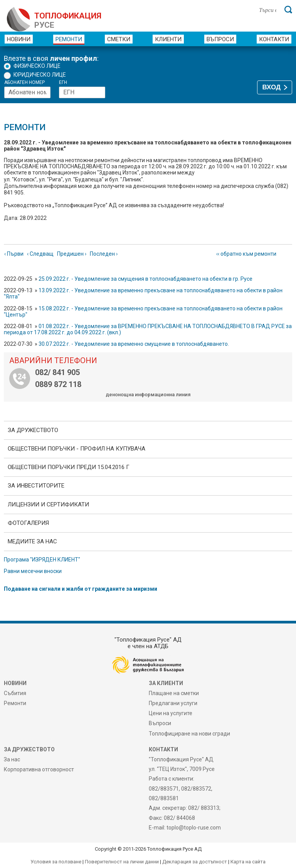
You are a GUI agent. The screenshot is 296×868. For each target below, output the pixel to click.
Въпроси (220, 39)
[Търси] (288, 10)
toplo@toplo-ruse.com (194, 828)
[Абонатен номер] (27, 92)
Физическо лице (37, 66)
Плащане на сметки (174, 693)
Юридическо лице (40, 75)
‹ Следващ (40, 254)
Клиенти (168, 39)
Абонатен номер (24, 83)
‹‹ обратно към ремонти (246, 254)
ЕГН (63, 83)
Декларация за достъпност (195, 862)
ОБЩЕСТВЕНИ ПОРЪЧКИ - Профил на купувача (77, 449)
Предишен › (72, 254)
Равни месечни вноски (33, 571)
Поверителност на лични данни (122, 862)
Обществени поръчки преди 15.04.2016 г (69, 467)
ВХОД (272, 87)
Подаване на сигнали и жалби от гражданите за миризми (81, 589)
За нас (12, 759)
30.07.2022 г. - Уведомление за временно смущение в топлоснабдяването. (134, 344)
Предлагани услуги (173, 703)
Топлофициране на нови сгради (189, 734)
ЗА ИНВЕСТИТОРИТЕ (36, 486)
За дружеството (33, 430)
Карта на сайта (248, 862)
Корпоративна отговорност (39, 769)
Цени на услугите (171, 713)
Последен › (104, 254)
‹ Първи (14, 254)
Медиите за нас (32, 541)
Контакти (274, 39)
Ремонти (69, 39)
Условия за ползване (56, 862)
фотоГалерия (28, 523)
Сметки (119, 39)
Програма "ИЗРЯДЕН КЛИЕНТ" (42, 560)
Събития (15, 693)
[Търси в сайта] (268, 10)
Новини (19, 39)
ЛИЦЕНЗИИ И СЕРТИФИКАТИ (48, 504)
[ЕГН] (82, 92)
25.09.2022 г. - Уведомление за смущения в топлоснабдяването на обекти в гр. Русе (145, 279)
